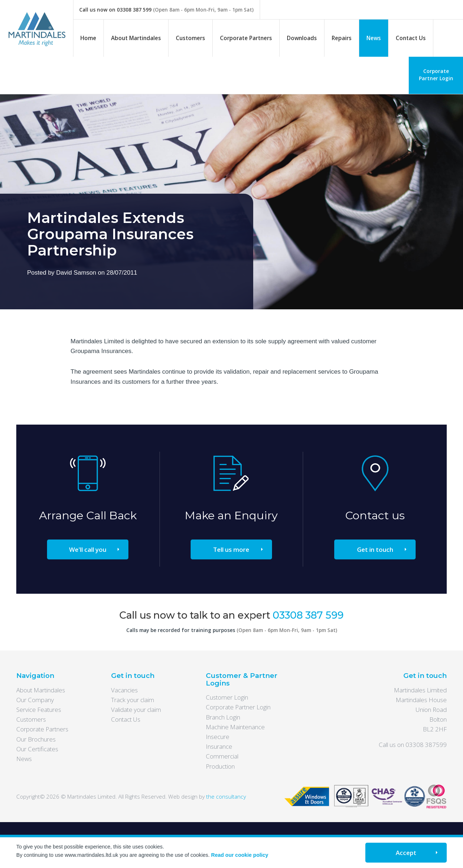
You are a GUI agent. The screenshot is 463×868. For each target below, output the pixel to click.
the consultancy (226, 796)
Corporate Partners (246, 38)
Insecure (218, 737)
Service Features (39, 710)
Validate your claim (136, 710)
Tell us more (231, 549)
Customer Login (227, 697)
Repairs (342, 38)
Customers (190, 38)
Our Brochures (36, 739)
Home (88, 38)
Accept (406, 853)
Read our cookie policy (240, 855)
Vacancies (124, 690)
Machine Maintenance (235, 727)
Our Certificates (37, 749)
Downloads (302, 38)
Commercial (222, 756)
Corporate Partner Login (436, 75)
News (374, 38)
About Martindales (136, 38)
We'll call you (88, 549)
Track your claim (133, 700)
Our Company (35, 700)
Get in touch (375, 549)
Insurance (219, 746)
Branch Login (223, 717)
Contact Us (411, 38)
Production (220, 766)
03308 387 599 (134, 10)
